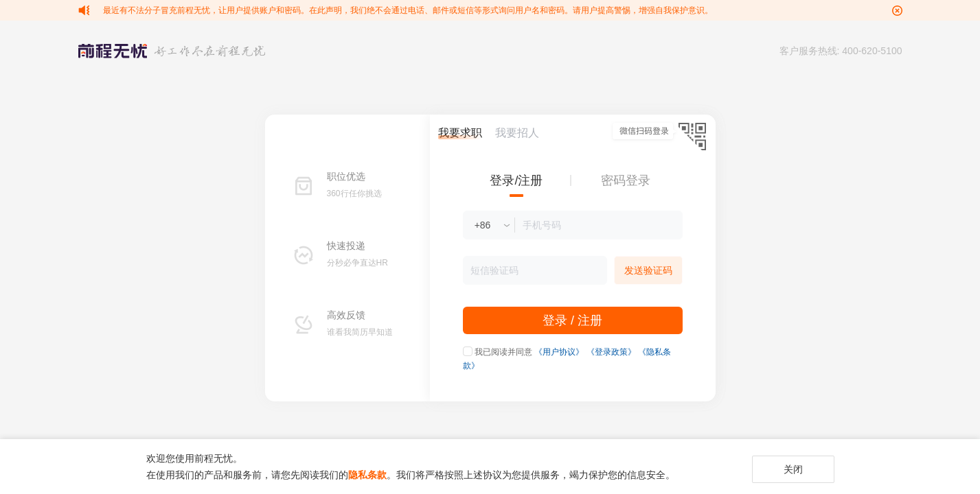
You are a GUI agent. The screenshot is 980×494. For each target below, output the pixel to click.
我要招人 (517, 133)
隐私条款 (367, 475)
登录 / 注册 (572, 320)
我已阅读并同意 (503, 352)
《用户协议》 (559, 352)
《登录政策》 (611, 352)
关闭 (793, 469)
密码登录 (626, 180)
